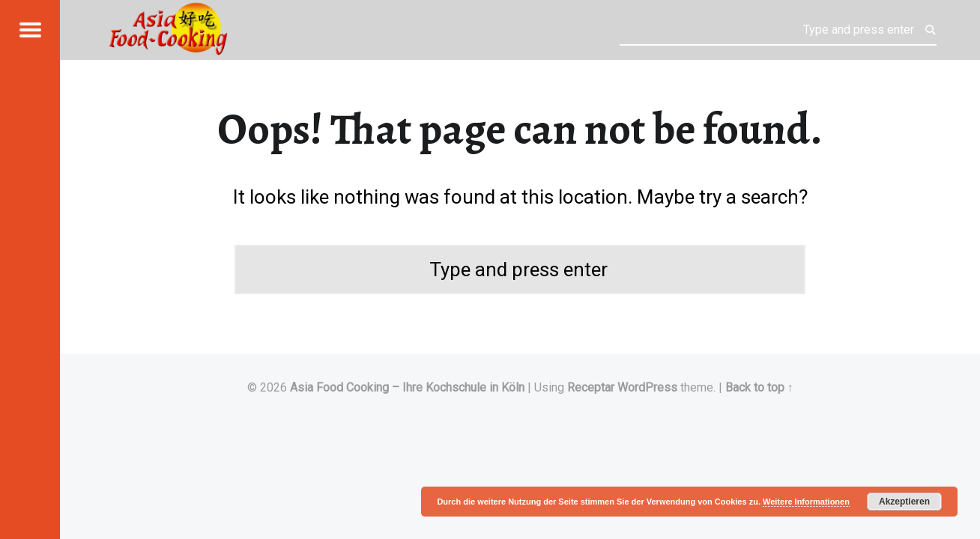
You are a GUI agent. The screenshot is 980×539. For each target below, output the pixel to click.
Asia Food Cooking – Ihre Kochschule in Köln (407, 387)
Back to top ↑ (759, 387)
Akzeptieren (904, 502)
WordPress (647, 387)
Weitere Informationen (806, 502)
